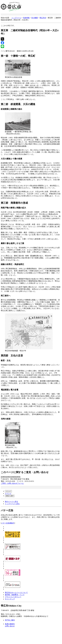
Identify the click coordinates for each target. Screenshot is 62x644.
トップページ (16, 18)
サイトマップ (10, 599)
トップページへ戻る (12, 504)
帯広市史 (43, 18)
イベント (8, 493)
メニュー (8, 491)
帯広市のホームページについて (16, 593)
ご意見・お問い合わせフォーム (12, 483)
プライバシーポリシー (13, 597)
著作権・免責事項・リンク (15, 595)
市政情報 (26, 18)
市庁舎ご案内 (10, 620)
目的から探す (10, 496)
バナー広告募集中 (8, 523)
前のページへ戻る (11, 502)
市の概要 (35, 18)
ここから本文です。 (8, 26)
